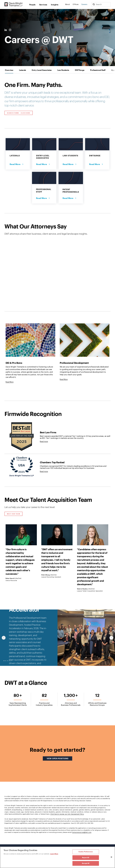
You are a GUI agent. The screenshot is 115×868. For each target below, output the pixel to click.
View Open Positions (60, 758)
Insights (55, 5)
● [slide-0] (4, 661)
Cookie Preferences (86, 852)
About (68, 5)
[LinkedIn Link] (6, 30)
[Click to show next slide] (111, 638)
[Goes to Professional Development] (64, 380)
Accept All (86, 863)
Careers (84, 5)
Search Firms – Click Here (19, 113)
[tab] (9, 70)
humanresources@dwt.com (82, 832)
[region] (57, 857)
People (32, 5)
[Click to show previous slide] (4, 638)
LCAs (23, 821)
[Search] (94, 5)
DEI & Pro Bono (14, 363)
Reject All (86, 858)
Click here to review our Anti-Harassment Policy (67, 814)
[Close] (111, 857)
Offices (76, 5)
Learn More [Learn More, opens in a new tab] (54, 854)
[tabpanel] (57, 459)
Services (43, 5)
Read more (44, 442)
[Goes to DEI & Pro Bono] (10, 382)
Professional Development (74, 363)
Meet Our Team (13, 514)
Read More (15, 164)
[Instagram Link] (10, 30)
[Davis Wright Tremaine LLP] (14, 4)
